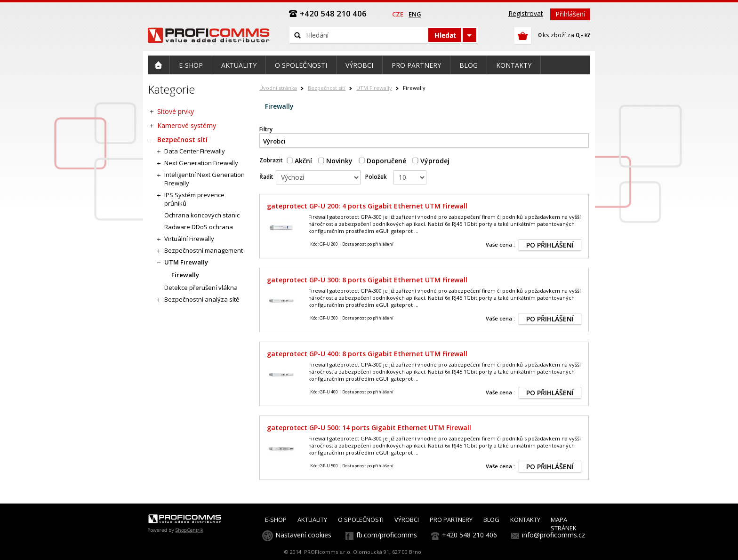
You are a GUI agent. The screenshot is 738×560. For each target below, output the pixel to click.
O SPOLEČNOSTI (361, 520)
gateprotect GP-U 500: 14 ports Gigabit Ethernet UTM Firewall (369, 428)
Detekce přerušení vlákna (201, 288)
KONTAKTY (525, 520)
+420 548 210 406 (469, 535)
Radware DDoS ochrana (199, 227)
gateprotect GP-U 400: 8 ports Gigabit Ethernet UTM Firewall (367, 354)
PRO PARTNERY (451, 520)
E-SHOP (276, 520)
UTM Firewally (374, 88)
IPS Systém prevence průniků (194, 199)
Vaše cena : (500, 244)
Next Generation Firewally (201, 163)
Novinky (335, 161)
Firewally (185, 275)
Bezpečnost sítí (327, 88)
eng (415, 14)
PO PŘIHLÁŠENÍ (550, 245)
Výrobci (274, 141)
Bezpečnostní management (204, 250)
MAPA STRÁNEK (564, 524)
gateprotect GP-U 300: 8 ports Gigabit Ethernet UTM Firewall (367, 280)
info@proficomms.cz (553, 535)
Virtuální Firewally (189, 239)
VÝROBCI (407, 520)
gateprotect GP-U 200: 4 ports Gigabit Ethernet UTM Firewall (367, 206)
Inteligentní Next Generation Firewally (205, 179)
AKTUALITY (312, 520)
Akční (299, 161)
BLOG (491, 520)
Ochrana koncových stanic (202, 215)
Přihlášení (570, 14)
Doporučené (382, 161)
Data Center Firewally (195, 151)
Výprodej (431, 161)
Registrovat (526, 13)
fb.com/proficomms (387, 535)
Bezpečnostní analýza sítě (202, 299)
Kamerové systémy (187, 125)
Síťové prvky (176, 111)
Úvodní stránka (278, 88)
